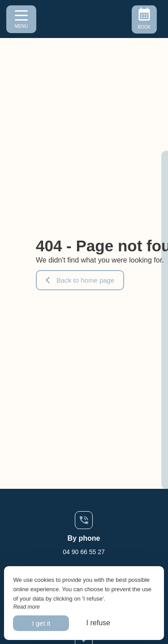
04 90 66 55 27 (84, 552)
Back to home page (80, 280)
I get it (41, 623)
